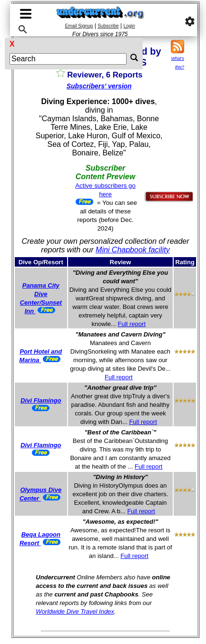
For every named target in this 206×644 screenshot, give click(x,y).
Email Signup (79, 26)
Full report (132, 324)
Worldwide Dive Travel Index (75, 611)
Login (129, 26)
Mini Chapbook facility (133, 250)
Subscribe (108, 26)
